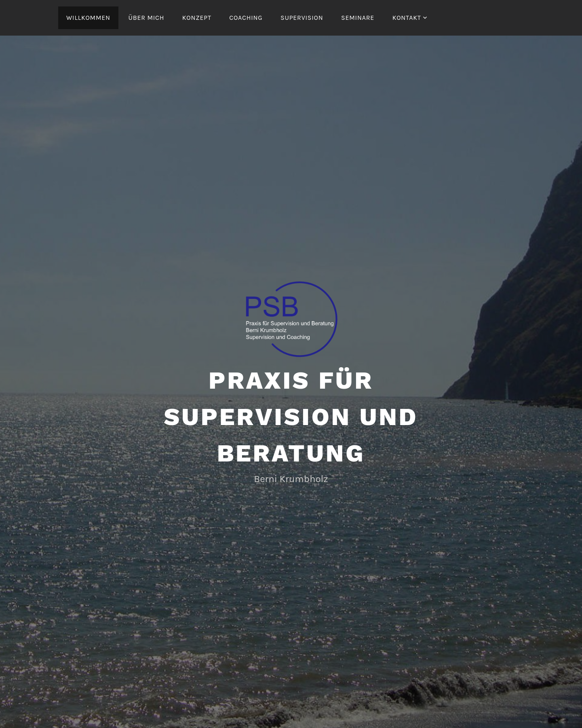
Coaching (246, 18)
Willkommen (88, 18)
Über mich (146, 18)
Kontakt (407, 18)
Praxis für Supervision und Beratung (291, 417)
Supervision (302, 18)
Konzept (197, 18)
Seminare (358, 18)
